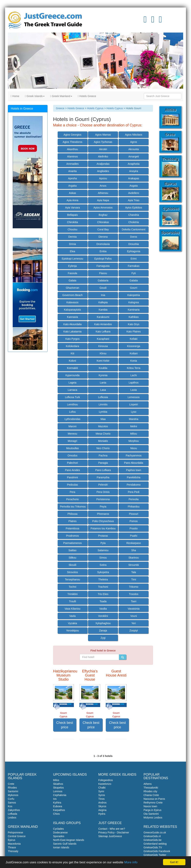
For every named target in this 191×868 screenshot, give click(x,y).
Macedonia (14, 844)
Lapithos (134, 383)
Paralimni (72, 477)
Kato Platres (134, 332)
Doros (134, 237)
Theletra (103, 579)
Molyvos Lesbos (153, 818)
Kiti (72, 353)
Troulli (73, 601)
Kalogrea (134, 302)
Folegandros (106, 780)
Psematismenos (73, 543)
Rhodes (12, 788)
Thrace (12, 847)
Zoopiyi (134, 631)
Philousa (73, 514)
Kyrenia (103, 375)
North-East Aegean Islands (69, 840)
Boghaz (103, 215)
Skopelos (59, 788)
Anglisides (103, 171)
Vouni (134, 616)
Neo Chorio (103, 448)
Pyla (103, 543)
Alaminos (73, 157)
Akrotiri (103, 149)
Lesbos (12, 818)
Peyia (103, 507)
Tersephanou (72, 579)
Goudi (103, 288)
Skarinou (134, 558)
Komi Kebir (103, 361)
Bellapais (72, 215)
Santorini (13, 791)
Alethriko (103, 157)
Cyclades (59, 829)
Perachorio (73, 499)
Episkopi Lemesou (72, 259)
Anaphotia (134, 164)
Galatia (134, 280)
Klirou (103, 353)
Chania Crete (151, 795)
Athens (148, 784)
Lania (103, 383)
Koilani (134, 353)
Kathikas (134, 317)
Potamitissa (72, 528)
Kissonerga (134, 346)
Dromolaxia (103, 244)
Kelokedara (72, 346)
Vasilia (103, 609)
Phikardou (134, 507)
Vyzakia (72, 623)
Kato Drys (134, 324)
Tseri (134, 601)
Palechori (72, 463)
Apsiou (103, 178)
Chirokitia (72, 222)
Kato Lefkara (103, 332)
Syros (102, 795)
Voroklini (103, 616)
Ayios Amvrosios (103, 208)
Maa (103, 419)
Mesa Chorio (103, 434)
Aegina (102, 810)
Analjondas (103, 164)
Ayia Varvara (72, 208)
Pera (73, 492)
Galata (72, 280)
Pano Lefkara (103, 470)
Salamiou (103, 550)
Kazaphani (103, 339)
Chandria (134, 215)
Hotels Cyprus (95, 108)
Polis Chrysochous (103, 521)
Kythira (57, 803)
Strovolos (72, 572)
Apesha (72, 178)
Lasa (103, 390)
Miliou (134, 434)
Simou (103, 558)
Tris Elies (103, 594)
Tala (134, 572)
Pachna (103, 456)
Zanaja (103, 631)
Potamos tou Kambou (103, 528)
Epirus (12, 840)
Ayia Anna (72, 200)
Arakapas (134, 178)
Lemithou (73, 404)
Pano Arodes (72, 470)
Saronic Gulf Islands (65, 844)
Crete (11, 784)
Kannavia (72, 317)
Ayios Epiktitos (134, 208)
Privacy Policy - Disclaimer (114, 832)
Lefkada (12, 814)
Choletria (134, 222)
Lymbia (103, 412)
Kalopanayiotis (72, 310)
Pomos (134, 521)
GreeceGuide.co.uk (155, 832)
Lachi (134, 375)
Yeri (134, 623)
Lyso (134, 412)
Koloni (72, 361)
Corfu (11, 799)
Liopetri (134, 404)
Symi (101, 791)
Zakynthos (14, 810)
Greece (60, 108)
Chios (57, 814)
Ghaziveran (73, 288)
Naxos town (150, 806)
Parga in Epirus (153, 810)
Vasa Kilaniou (72, 609)
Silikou (72, 558)
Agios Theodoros (73, 142)
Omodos (72, 456)
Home (15, 96)
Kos (10, 806)
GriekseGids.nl (152, 836)
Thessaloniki (151, 788)
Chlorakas (103, 222)
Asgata (134, 186)
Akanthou (72, 149)
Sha (134, 550)
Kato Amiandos (103, 324)
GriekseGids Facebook (157, 851)
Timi (134, 579)
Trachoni (103, 587)
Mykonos (13, 795)
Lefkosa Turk (72, 397)
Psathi (134, 536)
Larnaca (72, 390)
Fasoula (73, 273)
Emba (103, 251)
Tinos (101, 799)
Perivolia (134, 499)
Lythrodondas (72, 419)
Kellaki (134, 339)
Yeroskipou (72, 631)
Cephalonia (60, 795)
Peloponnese (15, 832)
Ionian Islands (61, 847)
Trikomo (134, 587)
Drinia (72, 244)
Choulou (72, 229)
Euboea (58, 806)
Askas (72, 193)
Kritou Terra (134, 368)
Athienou (103, 193)
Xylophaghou (103, 623)
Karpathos (59, 810)
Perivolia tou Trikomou (73, 507)
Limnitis (103, 404)
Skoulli (72, 565)
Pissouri (134, 514)
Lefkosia (103, 397)
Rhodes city (150, 791)
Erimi (134, 259)
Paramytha (103, 477)
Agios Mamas (103, 135)
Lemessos (134, 397)
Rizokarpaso (134, 543)
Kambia (103, 310)
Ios (55, 799)
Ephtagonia (134, 251)
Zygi (103, 638)
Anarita (72, 171)
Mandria (134, 419)
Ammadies (72, 164)
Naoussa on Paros (154, 799)
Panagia (103, 463)
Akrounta (134, 149)
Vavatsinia (134, 609)
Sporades (59, 836)
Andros (102, 803)
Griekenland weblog (155, 844)
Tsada (103, 601)
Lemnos (58, 791)
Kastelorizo (105, 784)
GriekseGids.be (153, 840)
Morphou (134, 441)
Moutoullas (73, 448)
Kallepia (103, 302)
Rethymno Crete (153, 803)
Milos (56, 780)
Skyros (102, 806)
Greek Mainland (61, 96)
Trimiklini (72, 594)
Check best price (65, 725)
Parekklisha (134, 477)
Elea (73, 251)
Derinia (72, 237)
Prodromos (72, 536)
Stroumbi (134, 565)
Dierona (103, 237)
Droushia (134, 244)
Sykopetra (103, 572)
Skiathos (58, 784)
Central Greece (17, 836)
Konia (134, 361)
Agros (134, 142)
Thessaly (13, 851)
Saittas (72, 550)
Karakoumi (103, 317)
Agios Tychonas (103, 142)
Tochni (72, 587)
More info (131, 862)
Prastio (134, 528)
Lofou (72, 412)
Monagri (72, 441)
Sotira (103, 565)
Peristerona (103, 499)
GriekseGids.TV (153, 847)
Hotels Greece (87, 96)
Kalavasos (72, 302)
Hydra (102, 814)
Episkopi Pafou (103, 259)
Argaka (72, 186)
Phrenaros (103, 514)
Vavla (73, 616)
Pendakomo (134, 485)
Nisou (134, 448)
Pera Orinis (103, 492)
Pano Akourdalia (134, 463)
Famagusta (103, 266)
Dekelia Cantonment (134, 229)
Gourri (134, 288)
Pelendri (103, 485)
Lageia (72, 383)
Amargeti (134, 157)
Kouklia (103, 368)
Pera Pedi (134, 492)
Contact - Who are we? (112, 829)
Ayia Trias (134, 200)
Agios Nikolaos (134, 135)
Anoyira (134, 171)
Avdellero (134, 193)
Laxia (134, 390)
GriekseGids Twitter (155, 855)
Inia (103, 295)
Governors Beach (72, 295)
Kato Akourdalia (72, 324)
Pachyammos (134, 456)
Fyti (134, 273)
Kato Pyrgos (72, 339)
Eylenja (73, 266)
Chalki (102, 788)
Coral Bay (103, 229)
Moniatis (103, 441)
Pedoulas (72, 485)
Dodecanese (61, 832)
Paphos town (134, 470)
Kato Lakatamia (72, 332)
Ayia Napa (103, 200)
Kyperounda (73, 375)
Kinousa (103, 346)
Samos (12, 803)
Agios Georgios (73, 135)
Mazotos (103, 426)
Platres (73, 521)
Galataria (103, 280)
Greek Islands (35, 96)
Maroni (72, 426)
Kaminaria (134, 310)
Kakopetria (134, 295)
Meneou (72, 434)
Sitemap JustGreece (110, 836)
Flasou (103, 273)
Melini (134, 426)
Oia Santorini (151, 814)
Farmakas (134, 266)
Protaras (103, 536)
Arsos (103, 186)
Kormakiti (72, 368)
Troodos (134, 594)
